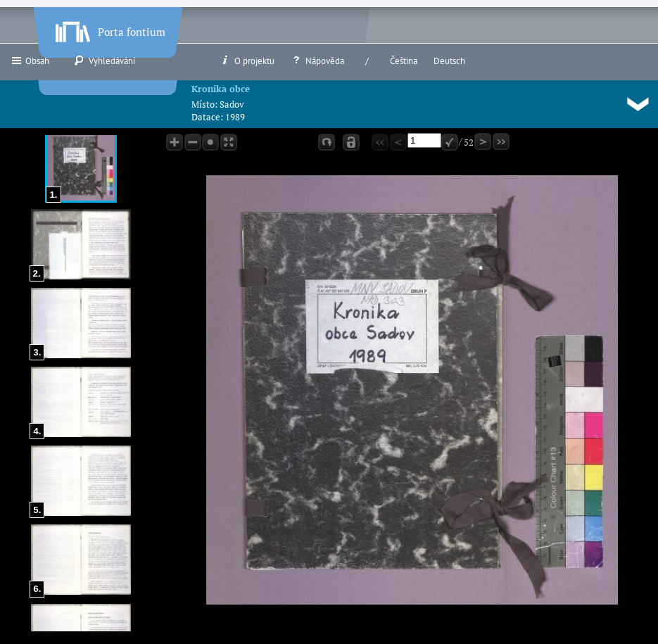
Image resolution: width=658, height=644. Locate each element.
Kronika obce (221, 89)
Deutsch (449, 61)
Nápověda (317, 61)
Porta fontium (109, 29)
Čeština (404, 61)
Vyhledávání (105, 61)
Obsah (30, 61)
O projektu (247, 61)
